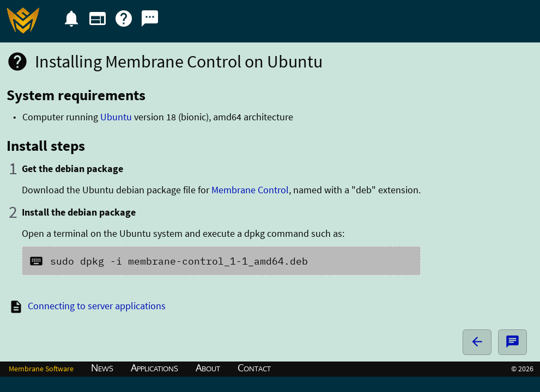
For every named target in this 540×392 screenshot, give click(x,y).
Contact (254, 367)
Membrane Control (250, 190)
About (208, 367)
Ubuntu (116, 117)
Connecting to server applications (97, 306)
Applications (154, 367)
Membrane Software (41, 369)
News (102, 367)
